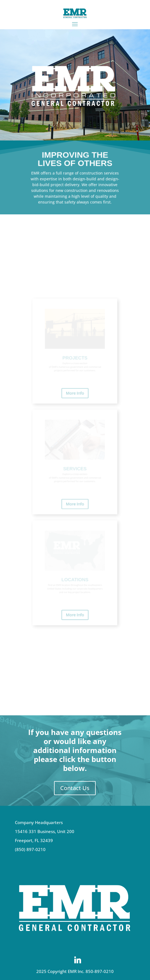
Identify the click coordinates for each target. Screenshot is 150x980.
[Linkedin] (78, 960)
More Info (75, 408)
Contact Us (75, 788)
